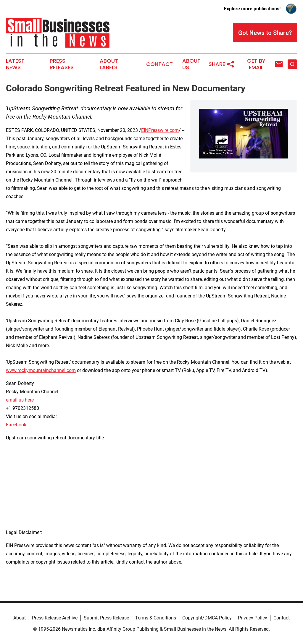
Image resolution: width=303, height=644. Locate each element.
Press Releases (62, 64)
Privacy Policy (253, 618)
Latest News (15, 64)
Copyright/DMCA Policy (207, 618)
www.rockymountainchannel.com (41, 370)
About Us (191, 64)
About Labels (109, 64)
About (20, 618)
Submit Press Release (106, 618)
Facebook (16, 425)
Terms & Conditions (156, 618)
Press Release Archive (55, 618)
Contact (159, 64)
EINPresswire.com (160, 130)
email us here (20, 400)
